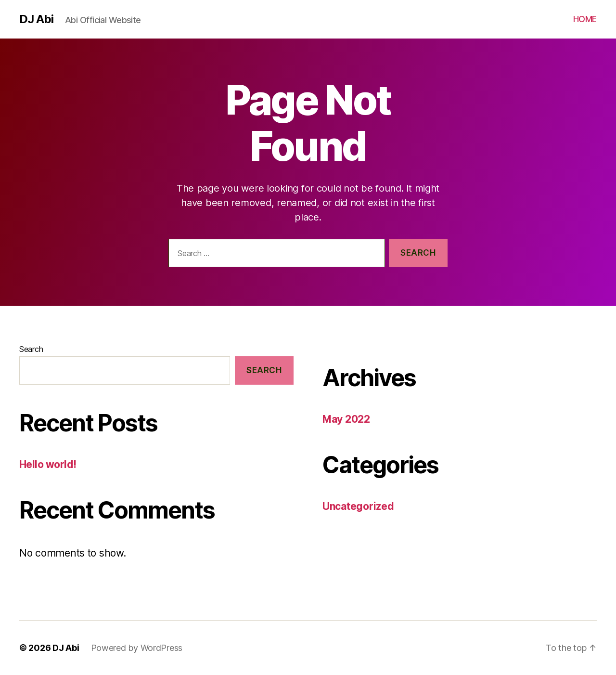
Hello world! (48, 464)
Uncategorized (358, 506)
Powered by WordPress (137, 648)
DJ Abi (36, 19)
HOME (585, 19)
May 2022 (346, 419)
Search (31, 349)
